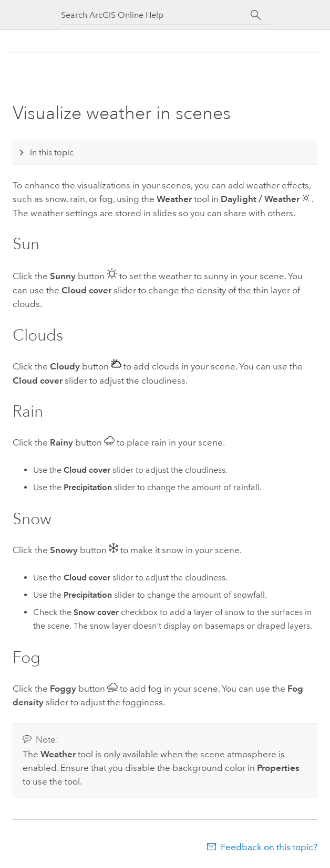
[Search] (256, 15)
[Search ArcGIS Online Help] (156, 15)
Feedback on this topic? (269, 847)
